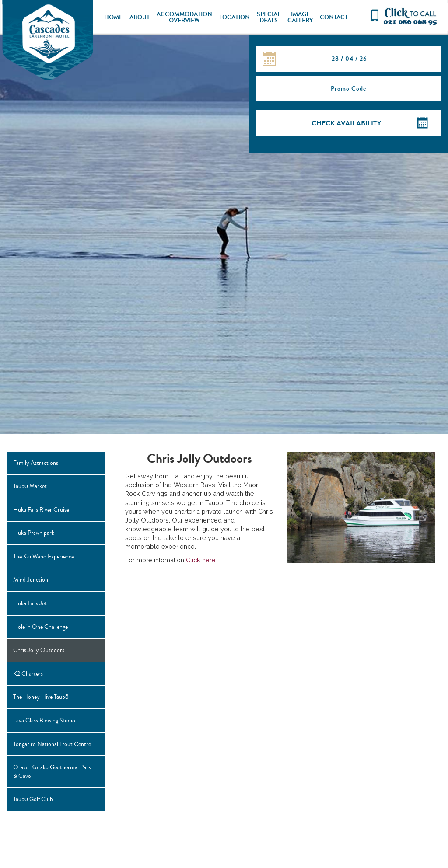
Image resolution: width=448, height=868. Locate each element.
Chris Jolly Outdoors (39, 650)
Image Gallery (300, 17)
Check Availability (346, 123)
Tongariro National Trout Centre (52, 744)
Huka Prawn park (34, 533)
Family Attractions (36, 463)
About (140, 17)
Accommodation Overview (184, 17)
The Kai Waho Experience (44, 556)
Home (113, 17)
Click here (201, 560)
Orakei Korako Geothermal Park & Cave (52, 772)
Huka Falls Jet (30, 603)
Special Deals (269, 17)
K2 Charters (28, 674)
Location (234, 17)
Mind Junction (31, 580)
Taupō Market (30, 486)
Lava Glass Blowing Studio (44, 720)
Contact (334, 17)
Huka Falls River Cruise (41, 510)
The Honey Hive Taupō (41, 697)
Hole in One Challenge (40, 627)
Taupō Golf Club (33, 799)
